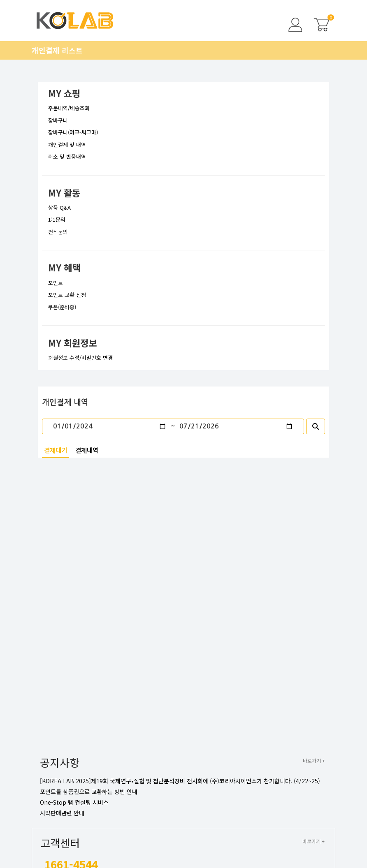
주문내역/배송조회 (69, 108)
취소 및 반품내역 (67, 156)
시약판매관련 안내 (62, 813)
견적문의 (58, 232)
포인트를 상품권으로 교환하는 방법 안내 (89, 792)
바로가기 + (314, 760)
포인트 (56, 283)
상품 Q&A (59, 207)
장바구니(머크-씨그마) (73, 132)
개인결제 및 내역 (67, 145)
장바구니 (58, 120)
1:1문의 (57, 219)
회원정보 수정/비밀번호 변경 (80, 358)
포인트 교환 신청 (67, 295)
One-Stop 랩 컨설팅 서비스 (74, 802)
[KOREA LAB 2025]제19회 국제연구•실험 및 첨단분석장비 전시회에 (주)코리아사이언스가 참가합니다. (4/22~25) (180, 781)
